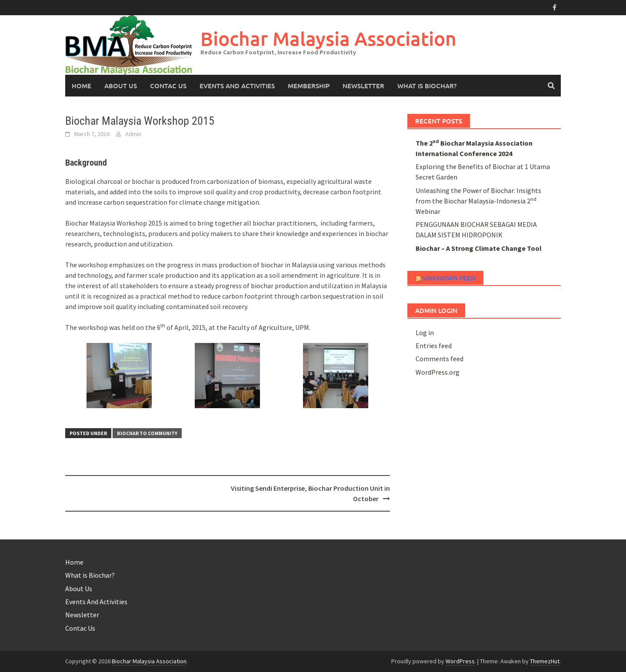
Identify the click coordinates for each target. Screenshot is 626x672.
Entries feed (434, 346)
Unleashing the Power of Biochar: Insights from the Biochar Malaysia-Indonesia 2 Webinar (478, 201)
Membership (309, 86)
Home (82, 86)
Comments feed (440, 359)
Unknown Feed (449, 278)
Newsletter (363, 86)
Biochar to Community (147, 433)
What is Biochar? (427, 86)
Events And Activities (237, 86)
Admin (133, 134)
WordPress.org (438, 372)
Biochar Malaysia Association (328, 38)
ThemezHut (545, 661)
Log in (425, 333)
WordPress (460, 661)
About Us (121, 86)
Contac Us (168, 86)
